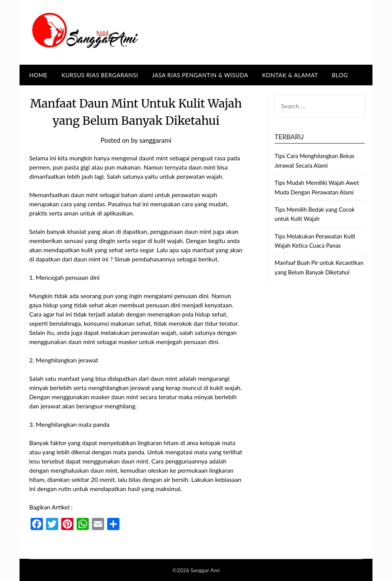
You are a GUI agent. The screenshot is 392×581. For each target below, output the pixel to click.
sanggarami (155, 140)
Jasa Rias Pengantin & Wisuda (200, 75)
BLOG (340, 75)
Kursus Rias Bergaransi (100, 75)
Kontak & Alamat (290, 75)
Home (38, 75)
